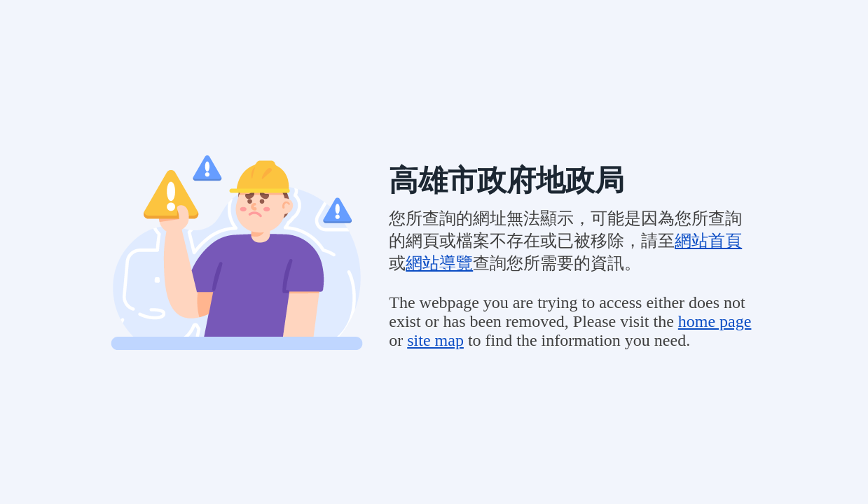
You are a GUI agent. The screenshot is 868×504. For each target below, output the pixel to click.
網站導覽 (439, 263)
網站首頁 (708, 241)
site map (435, 340)
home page (715, 321)
